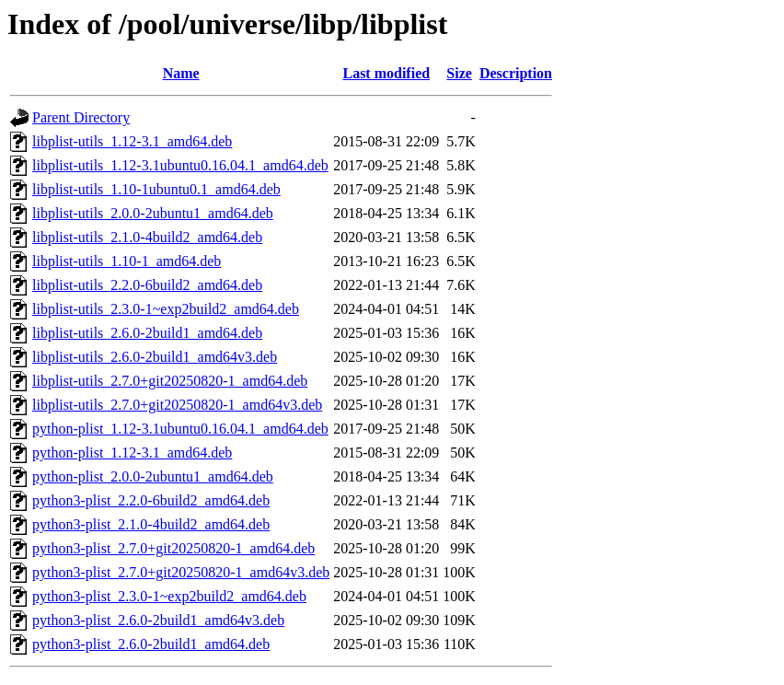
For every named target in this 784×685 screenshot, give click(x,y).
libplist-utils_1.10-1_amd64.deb (127, 261)
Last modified (386, 73)
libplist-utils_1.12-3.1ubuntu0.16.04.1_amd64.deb (180, 165)
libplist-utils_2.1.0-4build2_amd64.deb (147, 237)
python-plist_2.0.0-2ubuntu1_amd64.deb (153, 476)
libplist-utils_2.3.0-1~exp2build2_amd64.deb (166, 309)
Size (459, 73)
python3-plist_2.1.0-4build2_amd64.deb (151, 524)
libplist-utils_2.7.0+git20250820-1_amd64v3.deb (177, 405)
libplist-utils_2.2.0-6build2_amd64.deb (147, 285)
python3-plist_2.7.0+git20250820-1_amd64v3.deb (181, 572)
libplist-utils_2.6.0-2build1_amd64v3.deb (155, 357)
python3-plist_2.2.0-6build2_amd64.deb (151, 500)
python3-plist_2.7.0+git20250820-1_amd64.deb (173, 548)
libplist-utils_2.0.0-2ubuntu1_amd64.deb (153, 213)
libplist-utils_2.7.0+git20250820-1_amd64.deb (170, 381)
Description (516, 73)
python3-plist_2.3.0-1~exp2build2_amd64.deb (169, 596)
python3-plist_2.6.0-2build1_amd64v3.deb (158, 620)
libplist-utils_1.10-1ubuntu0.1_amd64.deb (156, 189)
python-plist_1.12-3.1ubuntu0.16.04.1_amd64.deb (180, 429)
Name (181, 73)
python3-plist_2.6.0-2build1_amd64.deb (151, 644)
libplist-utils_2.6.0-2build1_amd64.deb (147, 333)
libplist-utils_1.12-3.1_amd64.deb (132, 141)
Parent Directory (81, 117)
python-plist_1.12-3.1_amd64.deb (132, 453)
